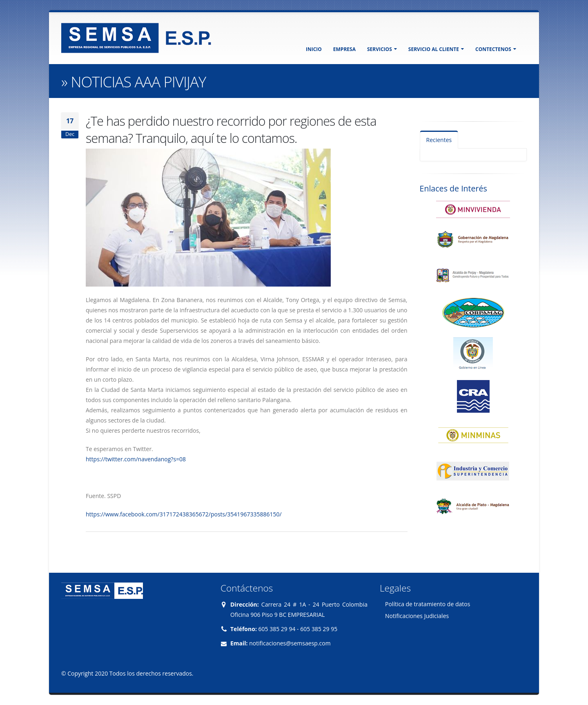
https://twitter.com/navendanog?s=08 (136, 459)
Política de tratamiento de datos (428, 604)
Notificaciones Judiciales (417, 616)
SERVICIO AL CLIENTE (436, 49)
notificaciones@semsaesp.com (290, 643)
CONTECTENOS (496, 49)
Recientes (439, 140)
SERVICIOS (382, 49)
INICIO (314, 49)
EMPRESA (344, 49)
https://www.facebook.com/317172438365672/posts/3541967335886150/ (184, 514)
